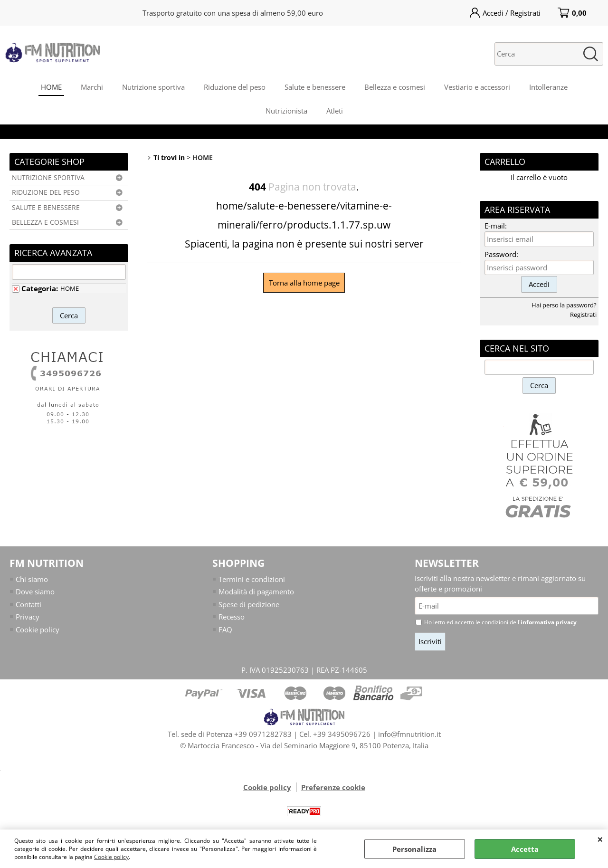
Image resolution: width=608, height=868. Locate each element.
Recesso (232, 617)
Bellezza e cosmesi (395, 87)
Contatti (28, 604)
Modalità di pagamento (256, 591)
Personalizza (414, 849)
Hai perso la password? (564, 305)
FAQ (225, 630)
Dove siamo (35, 591)
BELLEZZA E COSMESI (45, 222)
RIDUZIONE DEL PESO (46, 192)
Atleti (335, 111)
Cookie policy (111, 857)
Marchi (92, 87)
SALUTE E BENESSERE (46, 208)
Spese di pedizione (249, 604)
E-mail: (496, 226)
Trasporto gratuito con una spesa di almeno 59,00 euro (233, 13)
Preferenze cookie (333, 787)
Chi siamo (32, 579)
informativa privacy (549, 622)
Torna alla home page (304, 283)
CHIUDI (600, 839)
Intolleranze (548, 87)
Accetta (525, 849)
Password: (501, 254)
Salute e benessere (315, 87)
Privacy (28, 617)
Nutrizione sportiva (153, 87)
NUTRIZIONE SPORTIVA (48, 178)
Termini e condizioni (252, 579)
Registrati (583, 315)
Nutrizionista (286, 111)
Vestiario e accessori (477, 87)
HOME (51, 87)
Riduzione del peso (235, 87)
